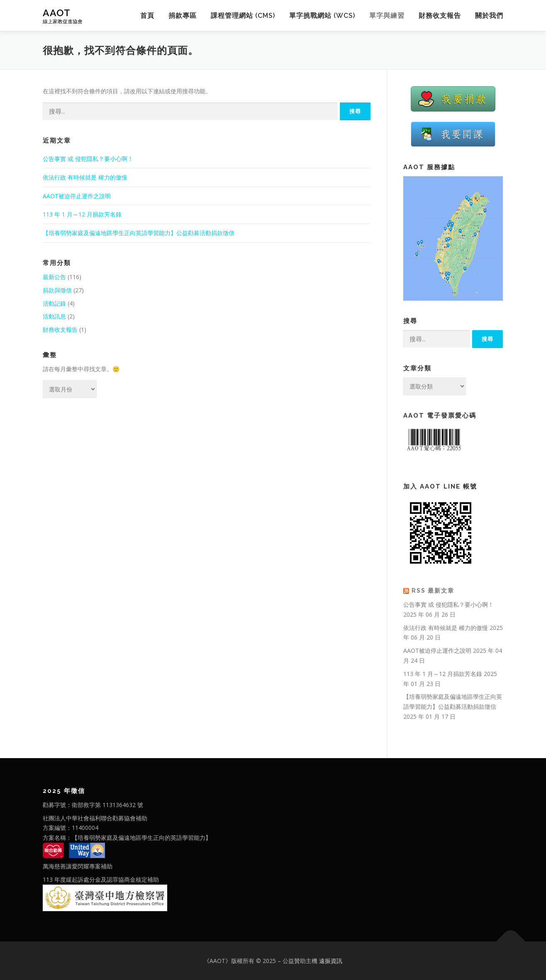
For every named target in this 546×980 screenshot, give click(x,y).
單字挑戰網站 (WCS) (322, 16)
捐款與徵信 (57, 290)
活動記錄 (54, 303)
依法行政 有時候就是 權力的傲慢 (85, 177)
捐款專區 (183, 16)
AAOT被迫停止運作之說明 (77, 196)
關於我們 (489, 16)
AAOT (57, 13)
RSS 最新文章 (433, 591)
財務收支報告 (440, 16)
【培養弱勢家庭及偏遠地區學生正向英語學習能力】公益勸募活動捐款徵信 (139, 233)
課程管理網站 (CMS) (243, 16)
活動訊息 (54, 316)
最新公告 (54, 277)
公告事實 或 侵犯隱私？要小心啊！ (88, 159)
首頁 (147, 16)
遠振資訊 (331, 961)
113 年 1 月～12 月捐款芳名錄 (82, 214)
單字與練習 (387, 16)
